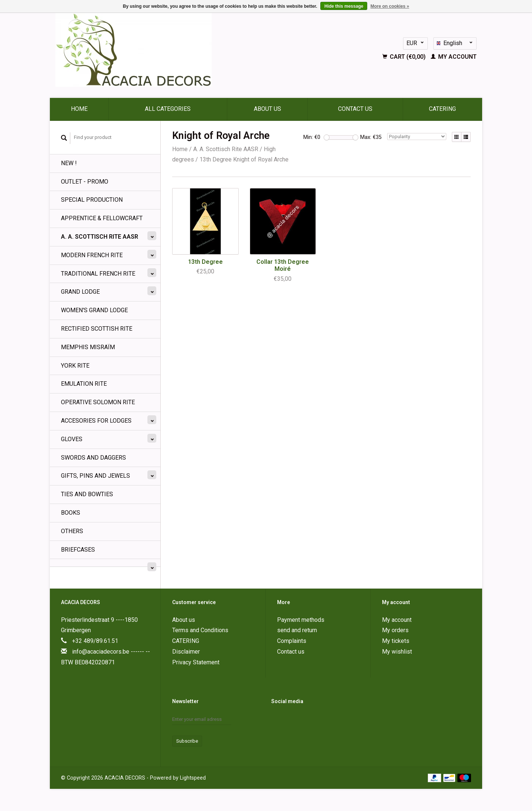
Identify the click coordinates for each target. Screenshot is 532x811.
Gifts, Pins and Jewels (96, 476)
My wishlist (397, 652)
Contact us (355, 109)
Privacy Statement (196, 662)
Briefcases (78, 550)
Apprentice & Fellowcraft (102, 218)
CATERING (442, 109)
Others (72, 531)
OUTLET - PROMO (85, 182)
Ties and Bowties (87, 494)
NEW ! (69, 163)
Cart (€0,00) (405, 57)
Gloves (72, 439)
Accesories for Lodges (96, 421)
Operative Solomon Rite (98, 402)
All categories (168, 109)
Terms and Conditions (200, 630)
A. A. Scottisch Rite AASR (100, 237)
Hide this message (344, 6)
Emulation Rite (84, 384)
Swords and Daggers (93, 458)
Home (79, 109)
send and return (297, 630)
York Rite (75, 366)
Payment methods (301, 620)
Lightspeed (193, 778)
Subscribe (187, 741)
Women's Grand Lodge (94, 310)
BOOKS (71, 513)
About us (267, 109)
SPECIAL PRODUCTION (92, 200)
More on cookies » (390, 6)
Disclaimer (186, 652)
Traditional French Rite (98, 274)
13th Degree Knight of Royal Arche (244, 159)
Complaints (292, 641)
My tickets (396, 641)
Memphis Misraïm (88, 347)
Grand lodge (80, 292)
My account (454, 57)
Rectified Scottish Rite (97, 329)
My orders (395, 630)
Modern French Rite (92, 255)
